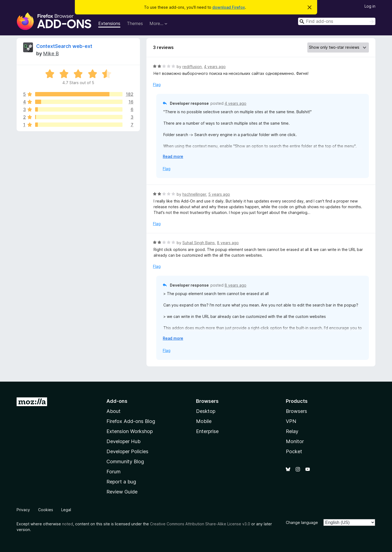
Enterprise (207, 431)
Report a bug (121, 482)
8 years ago (228, 243)
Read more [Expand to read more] (173, 156)
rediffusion (192, 67)
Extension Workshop (130, 431)
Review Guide (122, 492)
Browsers (296, 411)
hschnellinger (194, 194)
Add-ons (117, 401)
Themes (135, 23)
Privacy (23, 510)
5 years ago (219, 194)
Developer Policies (127, 451)
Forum (114, 472)
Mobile (204, 421)
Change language (302, 522)
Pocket (294, 451)
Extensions (109, 23)
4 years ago (215, 67)
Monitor (295, 441)
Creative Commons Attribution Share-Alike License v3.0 (200, 524)
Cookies (46, 510)
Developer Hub (123, 441)
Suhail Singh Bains (199, 243)
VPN (291, 421)
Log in (370, 6)
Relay (292, 431)
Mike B (51, 53)
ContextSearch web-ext (64, 46)
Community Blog (125, 461)
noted (68, 524)
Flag (157, 85)
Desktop (206, 411)
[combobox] (337, 21)
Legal (66, 510)
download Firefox (229, 7)
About (114, 411)
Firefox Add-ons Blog (131, 421)
